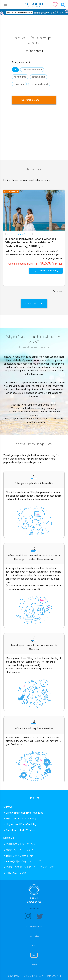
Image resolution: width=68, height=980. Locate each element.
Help (34, 946)
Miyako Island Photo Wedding (21, 819)
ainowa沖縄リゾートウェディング (23, 861)
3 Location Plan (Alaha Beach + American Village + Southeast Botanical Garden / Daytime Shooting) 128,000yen (31, 243)
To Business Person (34, 926)
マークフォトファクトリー (19, 234)
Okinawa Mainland (32, 70)
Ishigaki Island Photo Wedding (21, 824)
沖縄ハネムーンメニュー (18, 873)
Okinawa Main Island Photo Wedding (24, 813)
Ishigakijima (38, 77)
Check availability (46, 271)
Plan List (34, 304)
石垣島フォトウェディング (19, 856)
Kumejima (19, 84)
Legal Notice (34, 936)
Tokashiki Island (39, 84)
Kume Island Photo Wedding (20, 830)
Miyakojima (20, 77)
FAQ (34, 955)
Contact (34, 965)
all (15, 70)
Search (37, 100)
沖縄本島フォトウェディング (21, 844)
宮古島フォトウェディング (19, 850)
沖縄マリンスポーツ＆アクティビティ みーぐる (30, 867)
